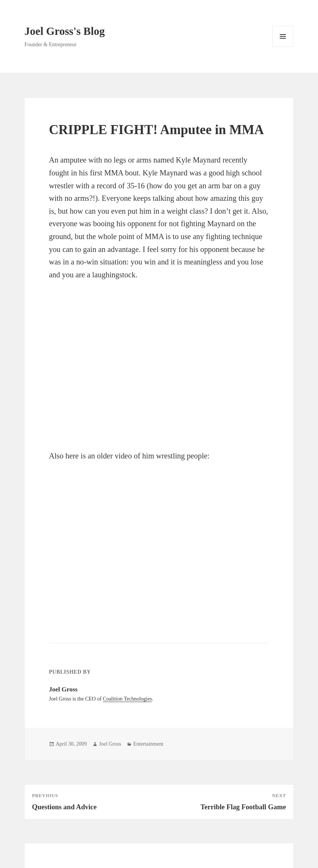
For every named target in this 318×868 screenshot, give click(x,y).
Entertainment (148, 744)
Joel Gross (110, 744)
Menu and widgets (283, 47)
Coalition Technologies (128, 699)
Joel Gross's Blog (65, 31)
